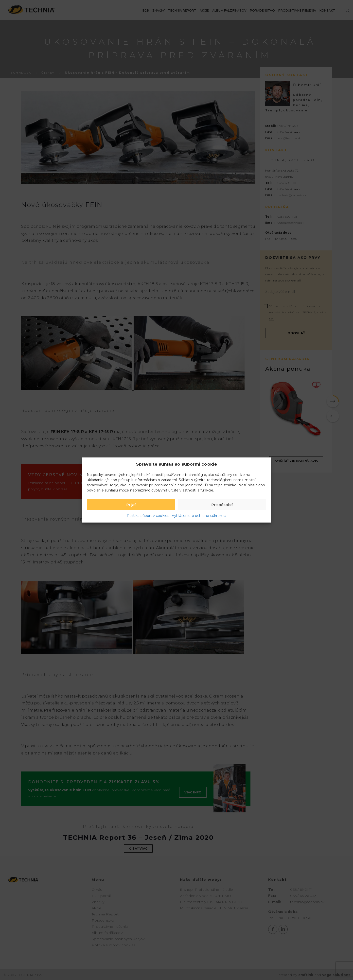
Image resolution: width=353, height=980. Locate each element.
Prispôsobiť (222, 505)
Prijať (131, 505)
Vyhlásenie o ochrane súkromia (199, 516)
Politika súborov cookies (148, 516)
